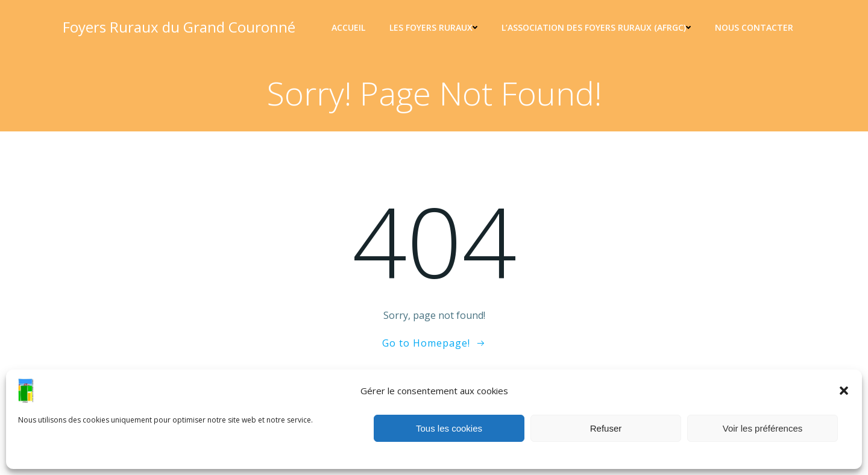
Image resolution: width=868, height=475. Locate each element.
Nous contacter (754, 27)
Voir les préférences (763, 428)
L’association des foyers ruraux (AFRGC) (596, 27)
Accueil (348, 27)
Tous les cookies (449, 428)
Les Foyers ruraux (433, 27)
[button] (844, 391)
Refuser (606, 428)
